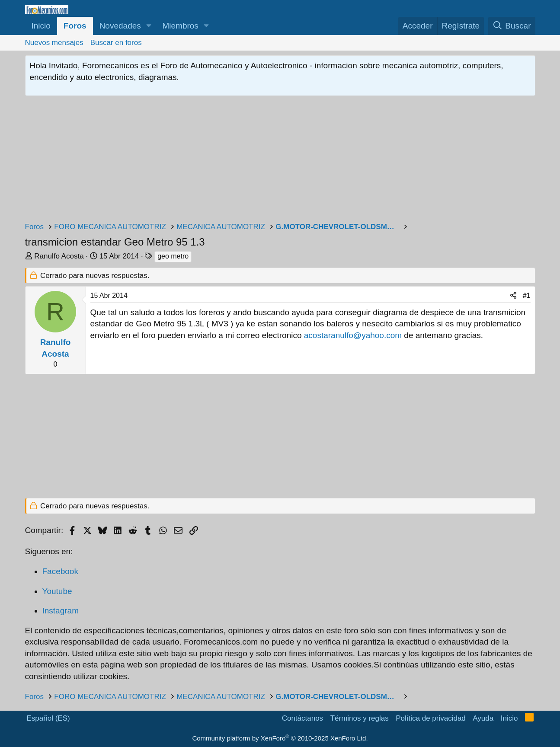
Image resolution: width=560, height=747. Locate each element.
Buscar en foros (116, 43)
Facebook (60, 571)
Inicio (41, 26)
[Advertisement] (280, 161)
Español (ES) (48, 718)
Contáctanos (302, 718)
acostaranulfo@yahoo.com (353, 335)
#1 (527, 295)
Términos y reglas (360, 718)
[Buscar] (512, 26)
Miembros (180, 26)
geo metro (173, 256)
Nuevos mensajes (54, 43)
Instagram (61, 611)
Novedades (120, 26)
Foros (75, 26)
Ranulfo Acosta (59, 256)
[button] (149, 26)
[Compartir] (513, 296)
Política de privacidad (431, 718)
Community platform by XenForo (280, 738)
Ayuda (483, 718)
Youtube (57, 591)
